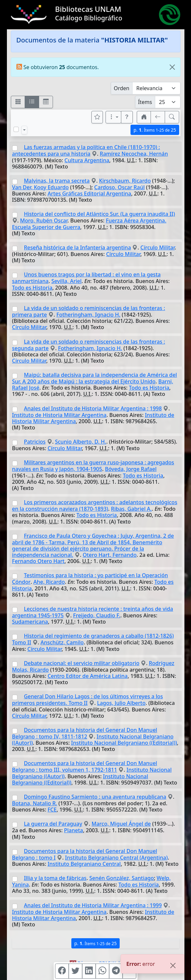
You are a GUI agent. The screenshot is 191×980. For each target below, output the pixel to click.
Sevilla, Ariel (66, 281)
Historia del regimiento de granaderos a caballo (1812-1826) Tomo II (93, 639)
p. (155, 130)
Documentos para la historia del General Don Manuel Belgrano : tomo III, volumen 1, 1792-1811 (85, 766)
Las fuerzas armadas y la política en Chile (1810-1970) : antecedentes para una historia (86, 150)
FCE (52, 810)
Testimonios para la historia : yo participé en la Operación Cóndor (90, 579)
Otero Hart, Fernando (109, 555)
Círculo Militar (157, 247)
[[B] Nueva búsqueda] (172, 117)
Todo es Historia (32, 288)
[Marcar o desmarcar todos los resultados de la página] (16, 129)
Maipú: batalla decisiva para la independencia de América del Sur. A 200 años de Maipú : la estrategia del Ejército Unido (95, 378)
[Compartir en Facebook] (62, 971)
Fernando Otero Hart (38, 561)
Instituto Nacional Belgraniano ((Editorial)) (124, 743)
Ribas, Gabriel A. (131, 509)
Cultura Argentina (87, 160)
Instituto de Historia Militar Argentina (60, 415)
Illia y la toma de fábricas (55, 878)
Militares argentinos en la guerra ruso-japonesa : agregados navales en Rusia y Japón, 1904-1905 (93, 466)
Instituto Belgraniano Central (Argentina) (117, 858)
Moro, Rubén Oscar (44, 220)
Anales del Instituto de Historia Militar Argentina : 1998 (93, 408)
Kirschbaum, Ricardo (125, 181)
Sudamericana (30, 622)
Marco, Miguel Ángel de (121, 824)
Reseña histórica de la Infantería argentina (78, 247)
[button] (127, 117)
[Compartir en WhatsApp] (102, 971)
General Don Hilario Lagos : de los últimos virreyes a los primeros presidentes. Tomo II (88, 700)
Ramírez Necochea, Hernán (134, 154)
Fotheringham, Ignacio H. (88, 315)
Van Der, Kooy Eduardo (41, 187)
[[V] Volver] (158, 117)
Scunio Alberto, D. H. (81, 442)
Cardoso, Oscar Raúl (119, 187)
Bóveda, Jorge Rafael (131, 469)
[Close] (172, 67)
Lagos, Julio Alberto (121, 703)
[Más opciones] (113, 117)
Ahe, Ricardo (49, 582)
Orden (122, 88)
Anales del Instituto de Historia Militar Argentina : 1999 (93, 905)
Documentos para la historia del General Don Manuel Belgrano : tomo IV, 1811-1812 (85, 733)
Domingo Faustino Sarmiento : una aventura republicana (95, 797)
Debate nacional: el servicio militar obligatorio (82, 663)
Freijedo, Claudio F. (97, 615)
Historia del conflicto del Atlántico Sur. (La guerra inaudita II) (99, 214)
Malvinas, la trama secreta (57, 181)
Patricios (35, 442)
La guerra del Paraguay (53, 824)
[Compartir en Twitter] (75, 971)
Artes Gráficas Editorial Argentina (89, 193)
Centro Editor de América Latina (88, 676)
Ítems (145, 102)
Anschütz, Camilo (62, 642)
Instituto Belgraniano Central (84, 864)
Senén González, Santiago (122, 878)
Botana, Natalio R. (35, 803)
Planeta (74, 830)
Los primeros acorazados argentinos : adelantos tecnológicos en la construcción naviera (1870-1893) (95, 505)
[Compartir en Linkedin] (89, 971)
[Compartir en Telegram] (116, 971)
